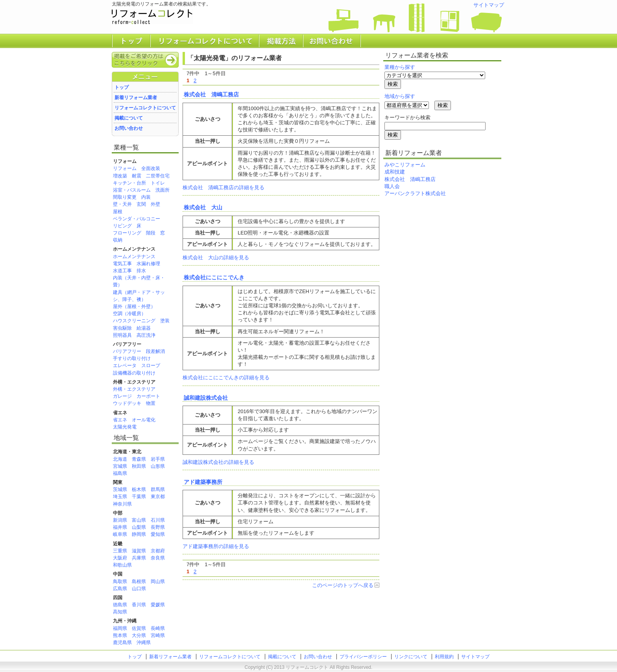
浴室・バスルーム (132, 190)
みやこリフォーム (405, 165)
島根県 (139, 582)
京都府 (158, 551)
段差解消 (155, 351)
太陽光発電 (125, 427)
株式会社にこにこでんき (214, 277)
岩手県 (158, 459)
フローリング (127, 233)
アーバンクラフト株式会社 (415, 193)
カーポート (148, 396)
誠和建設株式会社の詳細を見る (218, 462)
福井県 (120, 527)
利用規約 (444, 657)
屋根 (118, 212)
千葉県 (139, 497)
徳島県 (120, 605)
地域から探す (400, 96)
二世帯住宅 (158, 176)
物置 (151, 403)
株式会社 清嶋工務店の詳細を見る (224, 187)
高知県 (120, 612)
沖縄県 (144, 642)
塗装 (165, 321)
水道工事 (122, 271)
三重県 (120, 551)
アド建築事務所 (203, 482)
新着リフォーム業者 (136, 98)
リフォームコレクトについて (145, 108)
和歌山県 (122, 565)
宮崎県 (158, 635)
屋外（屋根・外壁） (134, 306)
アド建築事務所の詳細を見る (216, 546)
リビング (122, 226)
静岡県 (139, 534)
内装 (146, 197)
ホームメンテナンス (134, 257)
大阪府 (120, 558)
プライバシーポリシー (363, 657)
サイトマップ (489, 5)
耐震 (137, 176)
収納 (118, 240)
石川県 (158, 520)
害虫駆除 (122, 328)
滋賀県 (139, 551)
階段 (151, 233)
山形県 (158, 466)
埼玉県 (120, 497)
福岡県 (120, 628)
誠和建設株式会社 (206, 398)
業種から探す (400, 67)
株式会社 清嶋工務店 (211, 94)
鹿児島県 (122, 642)
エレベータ (125, 366)
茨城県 (120, 489)
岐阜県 (120, 534)
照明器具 (122, 335)
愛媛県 (158, 605)
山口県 (139, 589)
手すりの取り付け (132, 358)
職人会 (392, 186)
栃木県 (139, 489)
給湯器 (144, 328)
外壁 (155, 204)
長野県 (158, 527)
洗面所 (163, 190)
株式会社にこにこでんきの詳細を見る (226, 378)
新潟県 (120, 520)
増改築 (120, 176)
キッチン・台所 (129, 183)
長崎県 (158, 628)
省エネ (120, 420)
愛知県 (158, 534)
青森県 (139, 459)
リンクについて (411, 657)
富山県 (139, 520)
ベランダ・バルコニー (137, 219)
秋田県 (139, 466)
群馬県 (158, 489)
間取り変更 (125, 197)
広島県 (120, 589)
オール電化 (144, 420)
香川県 (139, 605)
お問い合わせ (129, 128)
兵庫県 (139, 558)
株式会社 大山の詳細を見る (216, 258)
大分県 (139, 635)
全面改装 (151, 168)
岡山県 (158, 582)
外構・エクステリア (134, 389)
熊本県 (120, 635)
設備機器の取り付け (134, 373)
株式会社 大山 (203, 207)
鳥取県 (120, 582)
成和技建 (395, 172)
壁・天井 (122, 204)
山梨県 (139, 527)
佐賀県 (139, 628)
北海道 (120, 459)
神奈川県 (122, 504)
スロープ (151, 366)
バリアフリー (127, 351)
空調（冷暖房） (129, 314)
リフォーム (125, 168)
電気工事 (122, 264)
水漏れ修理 (148, 264)
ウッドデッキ (127, 403)
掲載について (129, 118)
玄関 (141, 204)
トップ (122, 87)
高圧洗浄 (146, 335)
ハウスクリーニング (134, 321)
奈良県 (158, 558)
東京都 (158, 497)
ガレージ (122, 396)
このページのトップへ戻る (343, 585)
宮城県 (120, 466)
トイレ (158, 183)
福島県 (120, 473)
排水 (141, 271)
